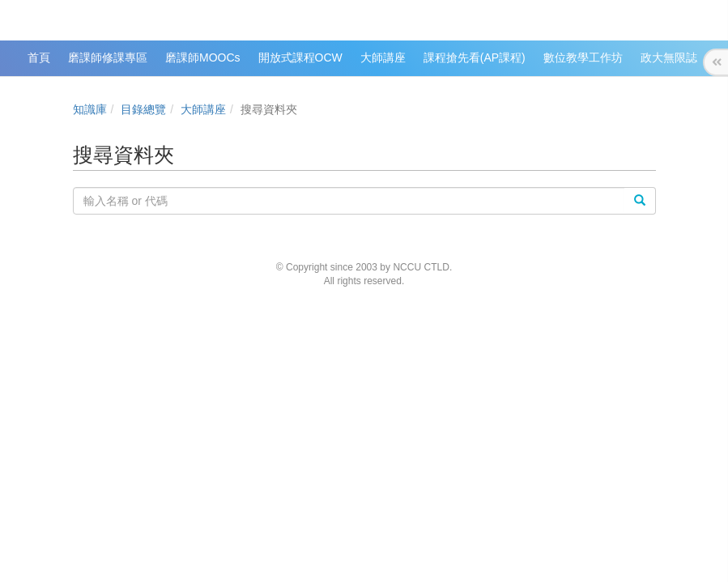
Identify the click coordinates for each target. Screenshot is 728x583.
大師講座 (203, 109)
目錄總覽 (143, 109)
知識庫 (90, 109)
